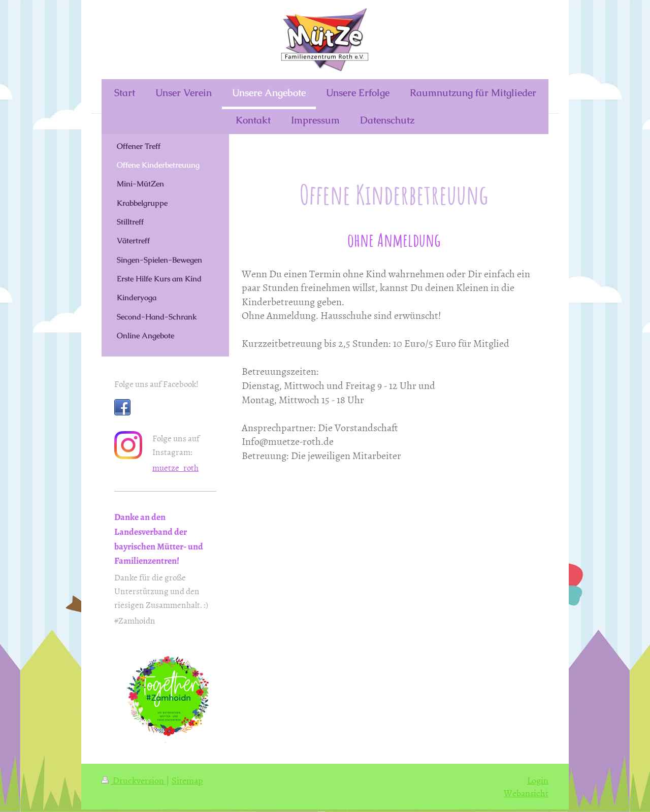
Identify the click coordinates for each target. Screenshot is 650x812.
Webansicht (526, 793)
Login (538, 780)
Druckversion (134, 780)
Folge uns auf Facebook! (156, 383)
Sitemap (187, 780)
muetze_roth (175, 467)
